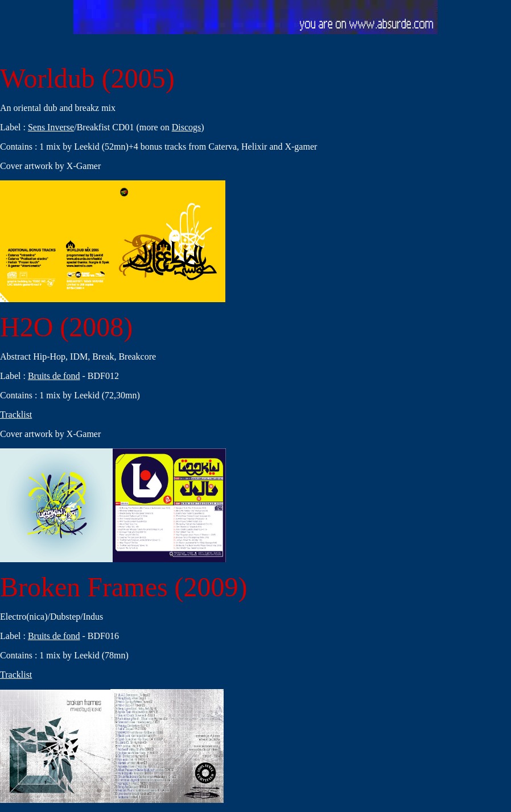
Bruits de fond (54, 376)
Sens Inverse (51, 127)
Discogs (187, 127)
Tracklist (16, 415)
